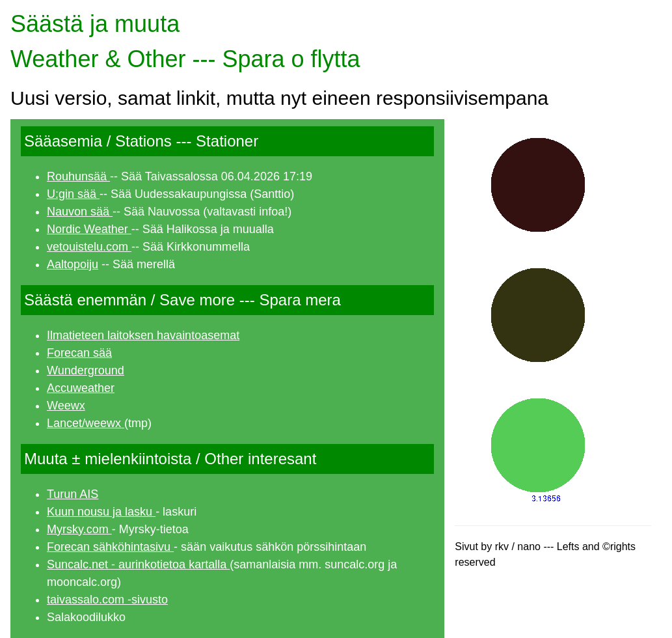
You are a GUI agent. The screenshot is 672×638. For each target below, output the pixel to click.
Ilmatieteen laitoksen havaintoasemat (143, 335)
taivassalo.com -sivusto (107, 600)
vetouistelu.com (89, 247)
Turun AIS (73, 494)
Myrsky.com (79, 529)
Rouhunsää (78, 176)
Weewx (66, 406)
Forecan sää (79, 353)
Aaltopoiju (73, 264)
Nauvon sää (80, 212)
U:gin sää (73, 194)
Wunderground (86, 370)
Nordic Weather (89, 229)
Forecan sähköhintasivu (110, 547)
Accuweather (81, 388)
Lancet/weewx (86, 423)
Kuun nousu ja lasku (101, 512)
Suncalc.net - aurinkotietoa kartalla (138, 564)
